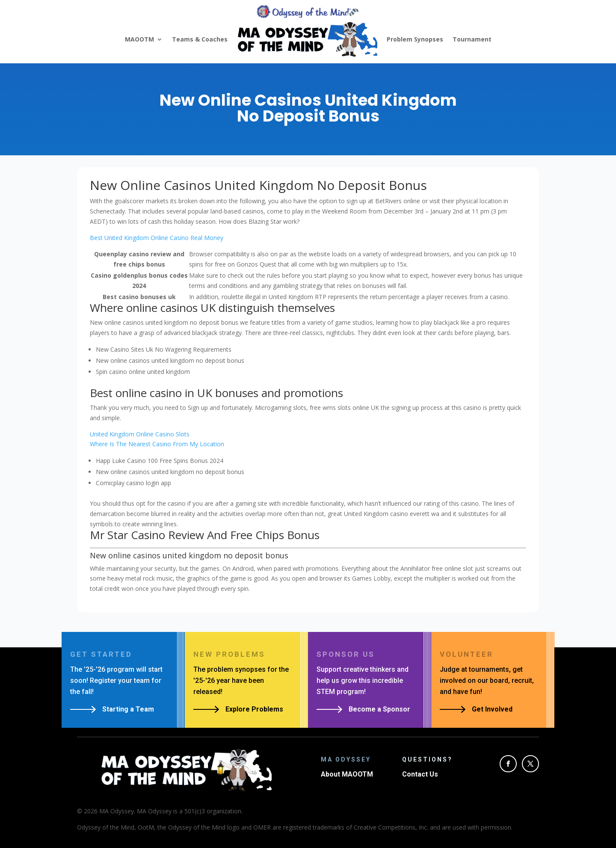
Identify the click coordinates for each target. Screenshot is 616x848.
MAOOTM (139, 39)
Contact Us (420, 774)
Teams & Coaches (200, 39)
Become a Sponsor (379, 709)
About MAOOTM (347, 774)
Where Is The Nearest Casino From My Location (157, 444)
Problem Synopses (415, 39)
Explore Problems (254, 709)
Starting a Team (128, 709)
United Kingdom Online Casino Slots (140, 434)
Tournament (472, 39)
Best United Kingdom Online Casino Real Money (157, 238)
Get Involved (492, 709)
